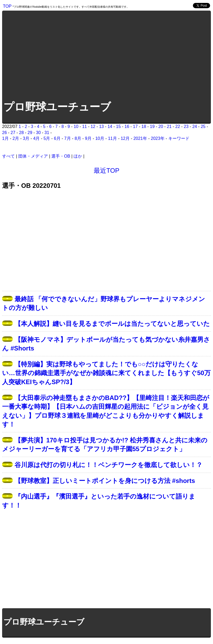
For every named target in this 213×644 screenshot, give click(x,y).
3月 (26, 138)
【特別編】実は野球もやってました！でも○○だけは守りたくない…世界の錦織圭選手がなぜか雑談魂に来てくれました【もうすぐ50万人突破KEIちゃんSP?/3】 (106, 373)
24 (195, 126)
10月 (100, 138)
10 (76, 126)
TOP (7, 6)
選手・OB (61, 156)
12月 (125, 138)
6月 (57, 138)
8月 (78, 138)
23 (186, 126)
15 (118, 126)
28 (21, 133)
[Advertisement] (57, 55)
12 (93, 126)
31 (47, 133)
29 (30, 133)
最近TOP (106, 170)
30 (38, 133)
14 (110, 126)
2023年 (158, 138)
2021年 (140, 138)
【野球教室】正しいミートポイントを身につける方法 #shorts (105, 481)
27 (13, 133)
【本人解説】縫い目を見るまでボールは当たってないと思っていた (112, 324)
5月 (47, 138)
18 (144, 126)
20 (161, 126)
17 (135, 126)
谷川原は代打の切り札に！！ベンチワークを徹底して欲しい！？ (108, 465)
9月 (88, 138)
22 (178, 126)
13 (101, 126)
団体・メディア (33, 156)
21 (169, 126)
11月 (112, 138)
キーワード (179, 138)
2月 (16, 138)
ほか (78, 156)
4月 (36, 138)
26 (4, 133)
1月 (5, 138)
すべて (8, 156)
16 (127, 126)
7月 (68, 138)
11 (84, 126)
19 (152, 126)
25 (203, 126)
